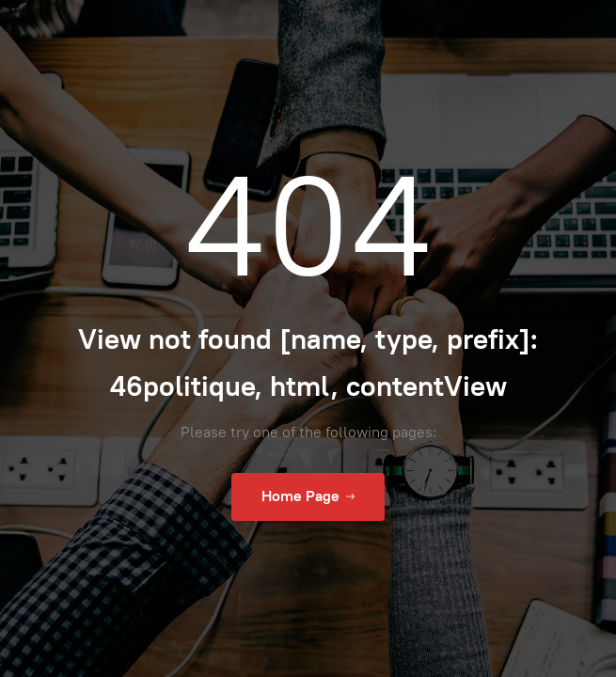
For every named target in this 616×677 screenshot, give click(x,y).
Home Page (308, 496)
